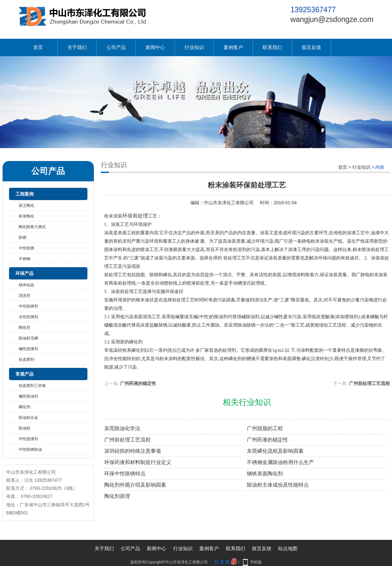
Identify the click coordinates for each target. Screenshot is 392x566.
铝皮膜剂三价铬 (32, 386)
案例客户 (233, 47)
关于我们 (77, 47)
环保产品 (25, 273)
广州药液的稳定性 (138, 383)
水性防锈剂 (28, 317)
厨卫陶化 (26, 206)
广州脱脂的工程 (265, 428)
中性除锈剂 (28, 306)
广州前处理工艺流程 (369, 383)
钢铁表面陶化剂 (265, 474)
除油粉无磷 (28, 338)
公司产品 (116, 47)
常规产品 (25, 374)
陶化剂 (25, 328)
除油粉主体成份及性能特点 (278, 485)
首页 (38, 47)
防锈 (23, 238)
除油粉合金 (28, 418)
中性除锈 (26, 248)
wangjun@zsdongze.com (332, 19)
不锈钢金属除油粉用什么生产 (280, 462)
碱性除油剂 (28, 396)
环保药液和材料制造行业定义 (138, 462)
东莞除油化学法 (122, 428)
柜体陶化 (26, 216)
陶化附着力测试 (32, 227)
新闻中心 (155, 47)
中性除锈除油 (30, 450)
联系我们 (272, 47)
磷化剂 (25, 407)
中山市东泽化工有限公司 (229, 203)
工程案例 (25, 194)
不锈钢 (25, 259)
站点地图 (288, 548)
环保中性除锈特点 (125, 474)
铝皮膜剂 (26, 359)
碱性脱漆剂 (28, 349)
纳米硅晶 (26, 285)
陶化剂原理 (117, 496)
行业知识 (194, 47)
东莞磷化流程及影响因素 (275, 451)
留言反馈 (311, 47)
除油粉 (25, 428)
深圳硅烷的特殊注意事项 (133, 451)
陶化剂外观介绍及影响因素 (135, 485)
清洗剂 (25, 296)
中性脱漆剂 (28, 439)
